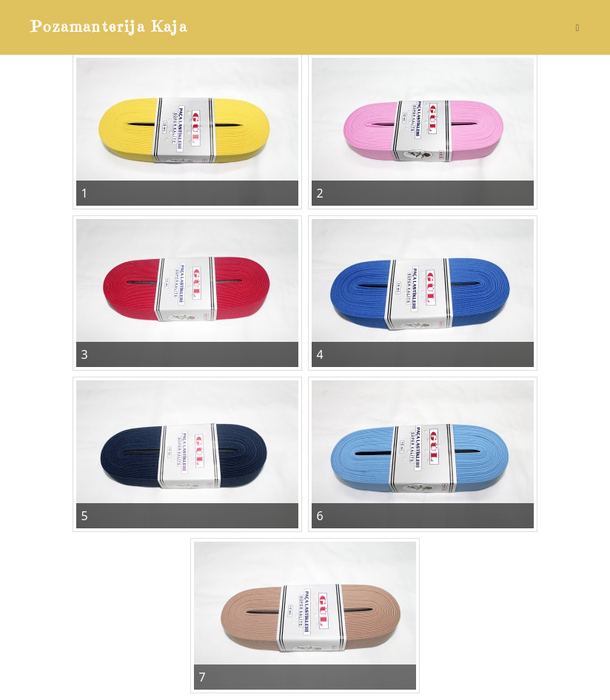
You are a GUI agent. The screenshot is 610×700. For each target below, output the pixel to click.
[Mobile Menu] (577, 27)
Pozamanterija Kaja (109, 27)
